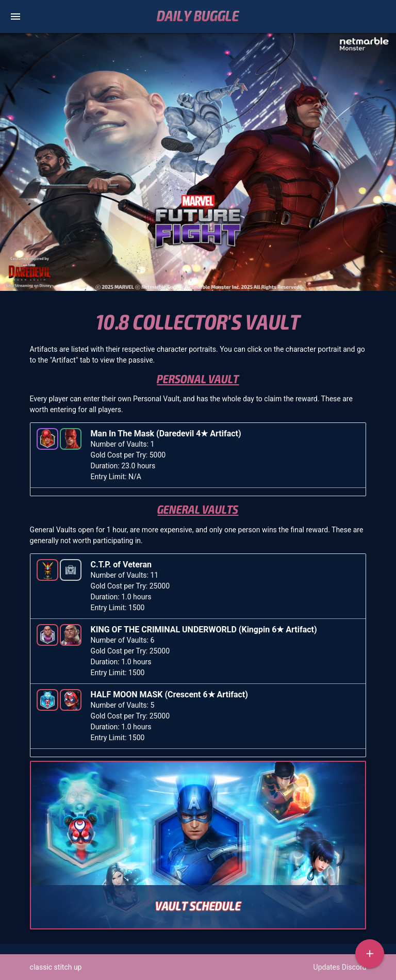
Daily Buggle (198, 17)
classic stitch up (56, 967)
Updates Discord (340, 967)
